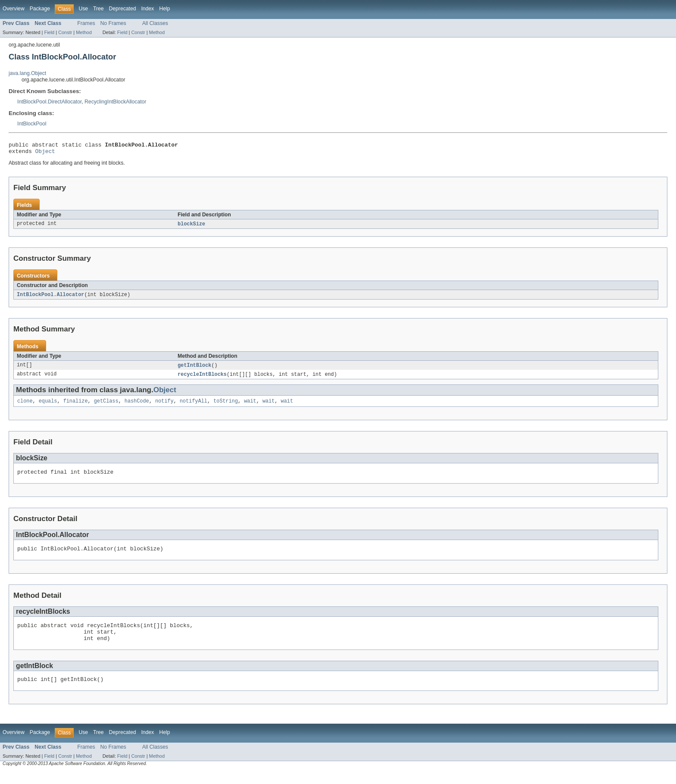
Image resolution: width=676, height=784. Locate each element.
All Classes (155, 23)
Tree (99, 9)
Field (49, 32)
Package (40, 9)
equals (48, 406)
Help (164, 9)
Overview (14, 9)
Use (83, 9)
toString (226, 406)
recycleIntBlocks (202, 378)
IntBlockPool (32, 124)
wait (250, 406)
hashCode (137, 406)
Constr (65, 32)
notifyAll (194, 406)
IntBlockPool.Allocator (50, 298)
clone (25, 406)
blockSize (191, 227)
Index (147, 9)
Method (84, 32)
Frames (86, 23)
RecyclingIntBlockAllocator (115, 102)
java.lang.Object (27, 73)
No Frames (113, 23)
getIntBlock (194, 369)
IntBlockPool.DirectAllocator (49, 102)
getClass (106, 406)
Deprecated (123, 9)
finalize (76, 406)
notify (164, 406)
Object (45, 153)
